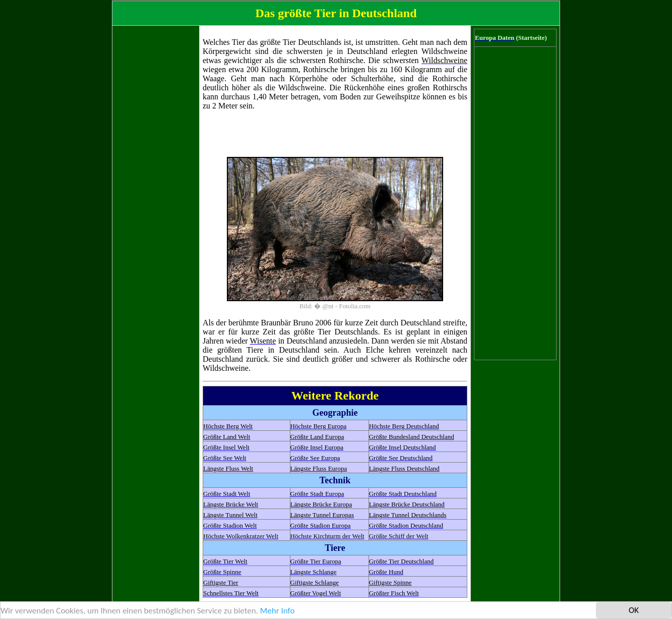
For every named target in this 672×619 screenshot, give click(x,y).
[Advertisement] (156, 180)
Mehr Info (278, 611)
